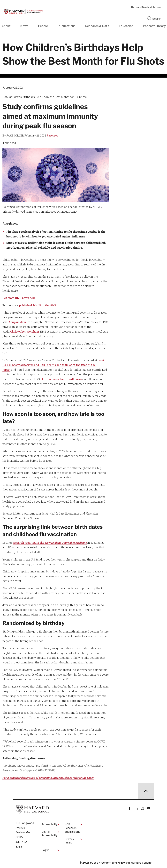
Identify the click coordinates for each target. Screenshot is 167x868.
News (24, 26)
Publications (67, 26)
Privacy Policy (69, 841)
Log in (45, 850)
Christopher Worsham (25, 331)
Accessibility (49, 824)
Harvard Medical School (146, 7)
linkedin (136, 808)
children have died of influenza (61, 379)
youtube (149, 808)
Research (53, 135)
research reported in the (50, 543)
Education (126, 26)
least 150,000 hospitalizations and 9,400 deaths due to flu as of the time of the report (53, 365)
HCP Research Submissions (72, 828)
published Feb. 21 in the (37, 305)
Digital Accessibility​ (49, 834)
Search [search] (154, 19)
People (43, 26)
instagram (142, 808)
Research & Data (97, 26)
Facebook (130, 808)
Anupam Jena (17, 322)
